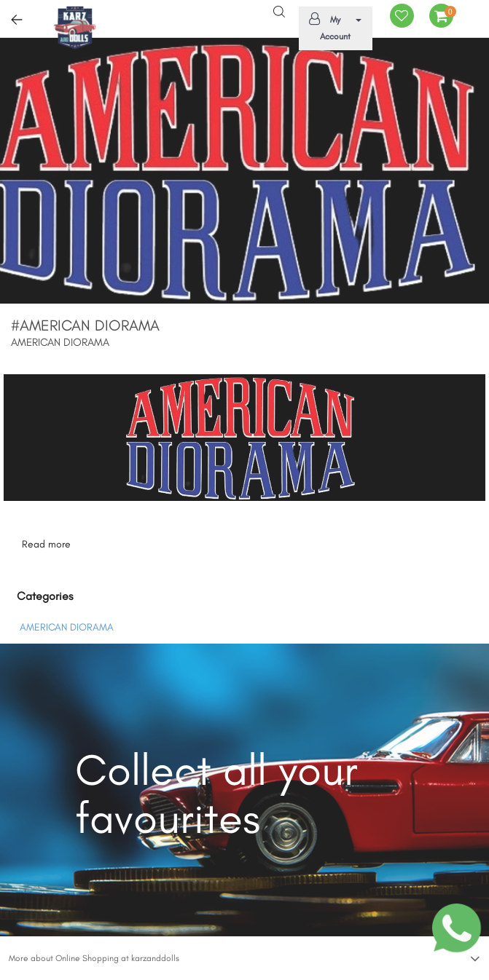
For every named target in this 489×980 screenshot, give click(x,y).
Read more (46, 544)
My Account (333, 27)
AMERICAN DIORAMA (67, 627)
